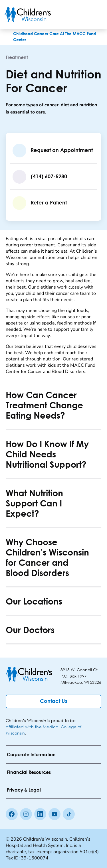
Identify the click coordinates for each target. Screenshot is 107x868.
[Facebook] (12, 814)
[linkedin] (40, 814)
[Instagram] (26, 814)
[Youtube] (54, 814)
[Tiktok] (69, 814)
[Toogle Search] (81, 15)
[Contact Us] (53, 701)
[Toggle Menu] (96, 15)
